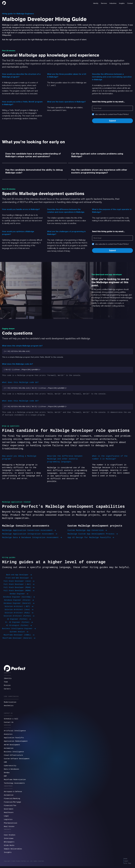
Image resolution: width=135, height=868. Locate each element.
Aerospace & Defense (13, 793)
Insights (8, 854)
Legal (6, 817)
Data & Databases (11, 770)
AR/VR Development (12, 746)
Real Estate (9, 828)
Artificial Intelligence (15, 732)
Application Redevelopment (16, 742)
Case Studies (10, 836)
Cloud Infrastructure (13, 756)
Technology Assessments (14, 784)
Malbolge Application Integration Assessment (30, 535)
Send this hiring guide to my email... (108, 102)
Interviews (9, 840)
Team (6, 683)
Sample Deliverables (13, 850)
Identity (8, 680)
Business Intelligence (14, 753)
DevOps (7, 774)
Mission (7, 687)
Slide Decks (9, 847)
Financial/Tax (10, 807)
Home (125, 860)
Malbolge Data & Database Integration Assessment (32, 539)
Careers (7, 690)
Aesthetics (9, 707)
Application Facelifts (14, 739)
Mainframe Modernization (15, 781)
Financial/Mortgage (12, 803)
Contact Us (9, 724)
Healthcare (9, 814)
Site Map (127, 865)
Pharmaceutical (11, 824)
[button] (96, 3)
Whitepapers (9, 843)
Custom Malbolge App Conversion (87, 531)
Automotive (9, 796)
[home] (4, 3)
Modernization (10, 703)
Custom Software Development (17, 760)
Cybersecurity (10, 767)
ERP (5, 777)
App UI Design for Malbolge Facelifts (91, 539)
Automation (9, 750)
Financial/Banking (12, 800)
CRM (5, 763)
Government (9, 810)
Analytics (8, 736)
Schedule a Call (11, 720)
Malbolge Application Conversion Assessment (29, 531)
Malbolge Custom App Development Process (93, 535)
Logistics (8, 821)
